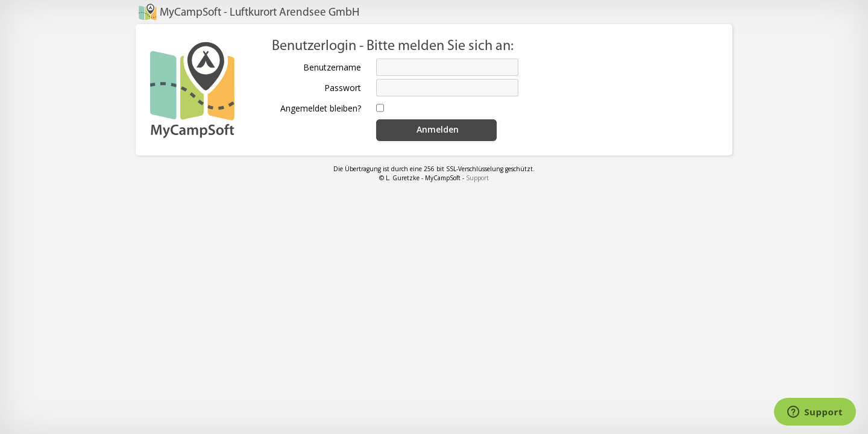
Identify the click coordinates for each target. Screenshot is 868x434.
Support (477, 178)
